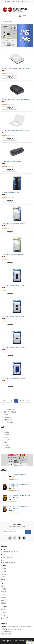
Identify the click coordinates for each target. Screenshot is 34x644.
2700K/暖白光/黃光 (13, 627)
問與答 (3, 580)
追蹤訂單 (4, 577)
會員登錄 (4, 568)
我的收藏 (4, 574)
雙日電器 (5, 445)
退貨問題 (4, 595)
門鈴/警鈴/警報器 (7, 422)
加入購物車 (10, 77)
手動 (6, 634)
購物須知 (4, 592)
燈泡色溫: (4, 627)
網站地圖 (4, 603)
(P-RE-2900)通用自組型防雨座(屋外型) (13, 254)
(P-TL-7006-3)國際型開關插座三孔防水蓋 (14, 285)
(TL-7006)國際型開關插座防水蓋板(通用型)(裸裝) (16, 131)
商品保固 (4, 597)
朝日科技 (5, 437)
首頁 (3, 21)
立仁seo (18, 643)
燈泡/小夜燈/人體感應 (9, 412)
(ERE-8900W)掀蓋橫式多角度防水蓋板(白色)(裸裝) (16, 69)
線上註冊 (16, 1)
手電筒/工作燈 (6, 420)
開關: (3, 634)
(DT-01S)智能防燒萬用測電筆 (17, 475)
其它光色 (30, 627)
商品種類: (4, 629)
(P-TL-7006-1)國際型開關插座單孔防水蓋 (14, 347)
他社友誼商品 (6, 448)
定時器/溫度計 (6, 417)
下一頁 (22, 401)
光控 (10, 634)
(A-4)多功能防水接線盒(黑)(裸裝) (11, 162)
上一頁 (11, 401)
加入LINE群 (5, 618)
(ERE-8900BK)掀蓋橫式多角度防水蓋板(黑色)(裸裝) (17, 100)
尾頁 (28, 401)
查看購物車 (5, 571)
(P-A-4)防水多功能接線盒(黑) (10, 192)
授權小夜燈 (11, 629)
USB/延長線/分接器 (8, 409)
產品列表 (10, 21)
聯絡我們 (4, 600)
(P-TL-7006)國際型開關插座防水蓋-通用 (14, 378)
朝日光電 (5, 435)
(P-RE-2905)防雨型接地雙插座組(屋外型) (14, 223)
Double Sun (6, 440)
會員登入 (25, 1)
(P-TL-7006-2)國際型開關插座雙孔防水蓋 (14, 316)
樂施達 (4, 443)
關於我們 (4, 586)
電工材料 (5, 415)
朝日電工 (5, 432)
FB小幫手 (4, 615)
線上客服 (8, 1)
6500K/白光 (23, 627)
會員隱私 (4, 589)
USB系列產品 (19, 629)
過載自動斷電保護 (7, 632)
